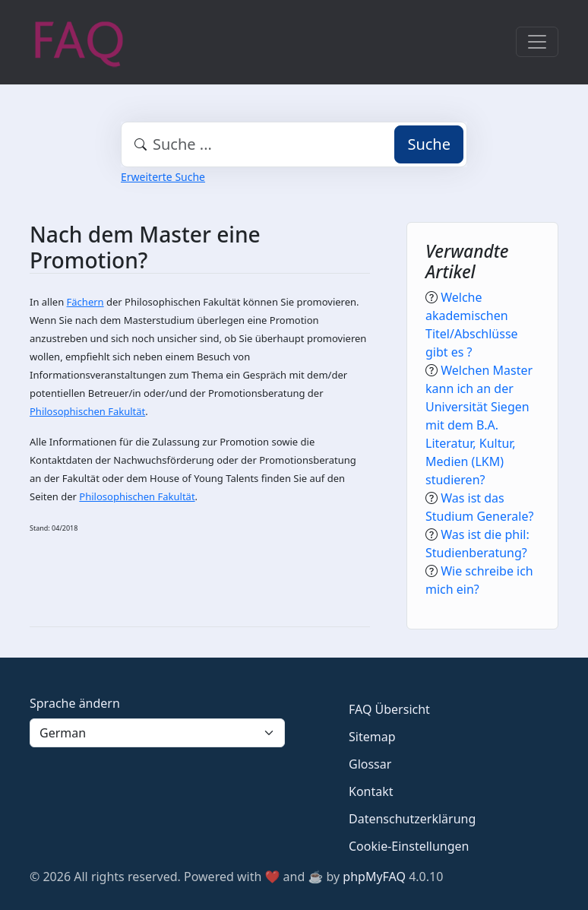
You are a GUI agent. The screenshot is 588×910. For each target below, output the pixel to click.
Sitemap (372, 737)
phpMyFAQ (374, 877)
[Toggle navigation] (537, 42)
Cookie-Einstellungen (409, 846)
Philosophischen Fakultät (87, 411)
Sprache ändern (75, 703)
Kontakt (371, 791)
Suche (429, 144)
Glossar (370, 764)
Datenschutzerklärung (412, 819)
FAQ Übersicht (389, 709)
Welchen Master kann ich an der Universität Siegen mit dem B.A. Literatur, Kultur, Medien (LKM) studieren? (479, 425)
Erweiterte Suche (163, 177)
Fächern (85, 302)
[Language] (157, 733)
